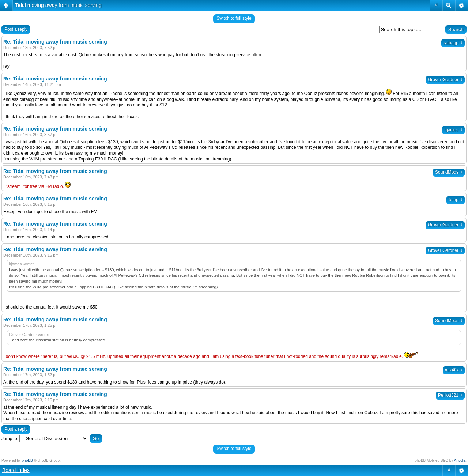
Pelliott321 (450, 395)
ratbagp (453, 43)
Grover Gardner (445, 80)
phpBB (27, 460)
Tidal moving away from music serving (58, 5)
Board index (16, 470)
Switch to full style (234, 18)
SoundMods (449, 172)
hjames (453, 130)
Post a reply (16, 29)
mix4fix (454, 370)
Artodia (460, 460)
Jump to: (10, 439)
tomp (456, 200)
